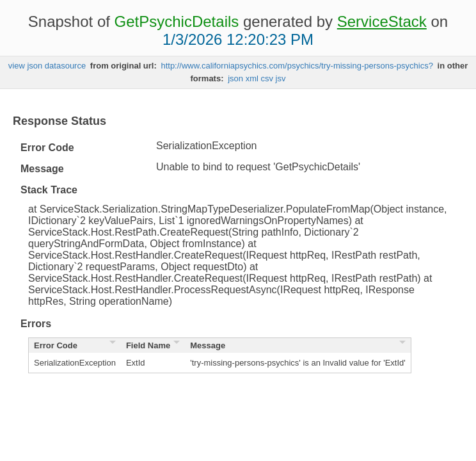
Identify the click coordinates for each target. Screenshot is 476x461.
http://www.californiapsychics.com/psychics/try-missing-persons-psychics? (297, 66)
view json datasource (47, 66)
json (235, 78)
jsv (281, 78)
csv (267, 78)
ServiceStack (382, 21)
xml (252, 78)
